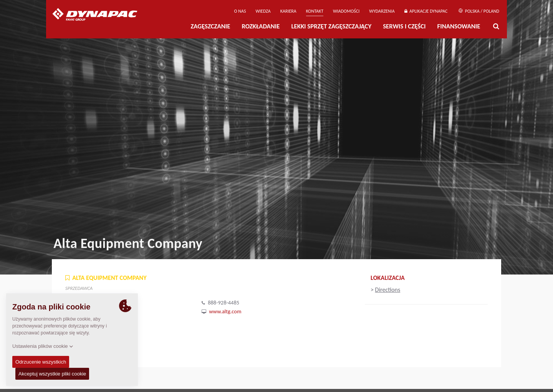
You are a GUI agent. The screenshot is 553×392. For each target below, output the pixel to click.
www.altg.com (225, 311)
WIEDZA (263, 11)
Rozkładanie (261, 26)
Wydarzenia (382, 11)
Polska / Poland (479, 11)
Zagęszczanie (210, 26)
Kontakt (315, 11)
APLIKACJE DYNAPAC (426, 11)
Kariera (288, 11)
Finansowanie (459, 26)
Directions (388, 290)
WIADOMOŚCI (346, 11)
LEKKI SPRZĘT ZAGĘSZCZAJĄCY (331, 26)
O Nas (240, 11)
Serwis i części (404, 26)
